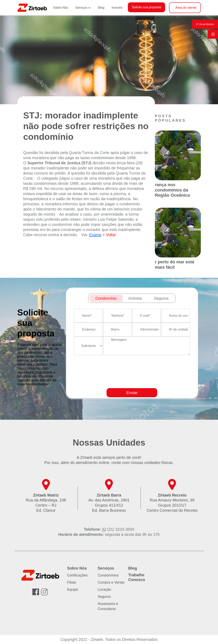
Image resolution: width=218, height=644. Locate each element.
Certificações (77, 575)
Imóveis (117, 8)
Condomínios (108, 575)
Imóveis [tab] (135, 298)
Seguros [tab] (161, 298)
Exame (95, 235)
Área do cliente (186, 8)
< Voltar (109, 235)
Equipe (73, 590)
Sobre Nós (61, 8)
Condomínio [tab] (106, 298)
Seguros (104, 597)
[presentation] (148, 383)
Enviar (132, 393)
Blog (101, 8)
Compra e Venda (111, 582)
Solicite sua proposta (146, 7)
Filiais (72, 582)
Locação (104, 590)
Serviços (81, 8)
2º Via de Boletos (205, 24)
